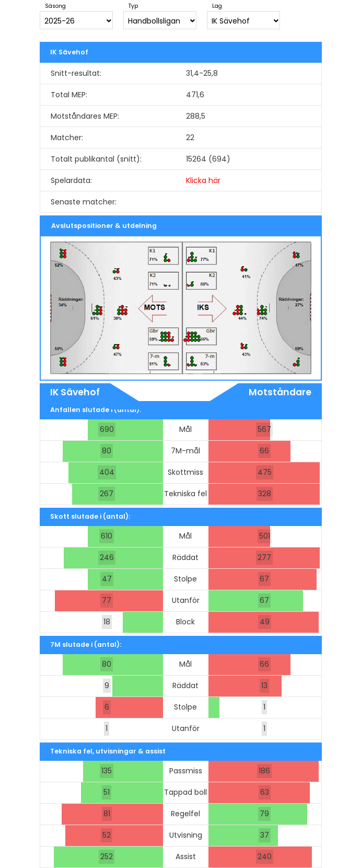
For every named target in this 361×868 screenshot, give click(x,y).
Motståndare (280, 392)
